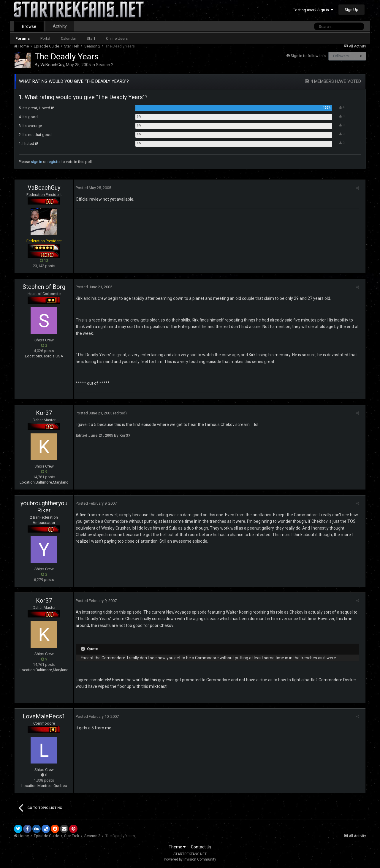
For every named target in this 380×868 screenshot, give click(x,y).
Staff (91, 38)
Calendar (68, 38)
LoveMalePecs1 (44, 716)
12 (44, 260)
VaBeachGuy (52, 65)
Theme (177, 847)
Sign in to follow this (308, 56)
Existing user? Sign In (313, 10)
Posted (92, 188)
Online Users (117, 38)
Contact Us (201, 847)
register (54, 162)
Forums (23, 38)
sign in (37, 162)
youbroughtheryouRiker (44, 507)
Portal (45, 38)
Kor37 (44, 413)
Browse (29, 26)
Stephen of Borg (44, 287)
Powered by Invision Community (190, 859)
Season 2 (105, 65)
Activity (60, 26)
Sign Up (351, 10)
